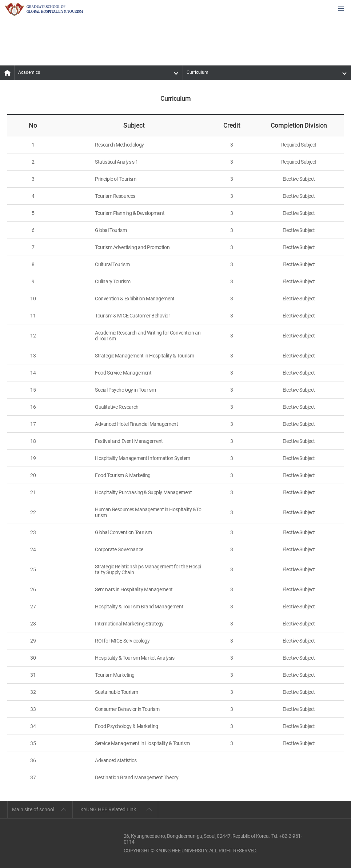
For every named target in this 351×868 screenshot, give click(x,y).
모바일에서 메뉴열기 (341, 9)
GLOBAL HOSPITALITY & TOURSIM (44, 9)
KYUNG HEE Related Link (108, 809)
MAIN (7, 73)
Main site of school (33, 809)
